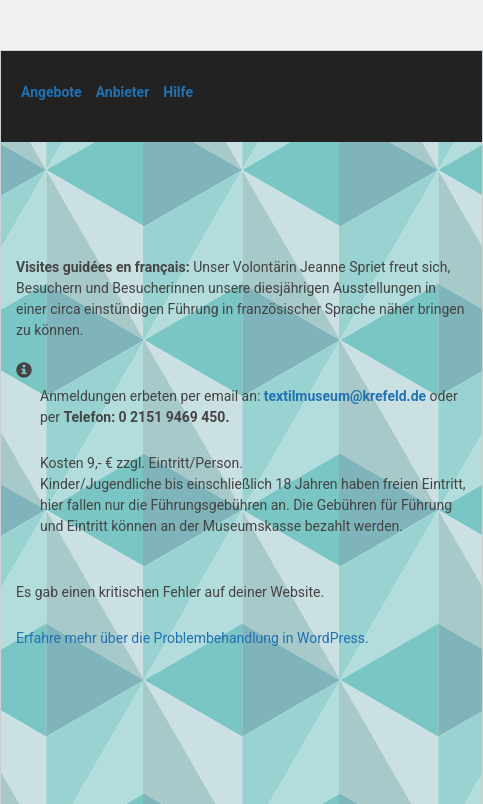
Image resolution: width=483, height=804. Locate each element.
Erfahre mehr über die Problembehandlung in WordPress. (192, 638)
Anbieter (123, 92)
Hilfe (178, 92)
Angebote (51, 92)
